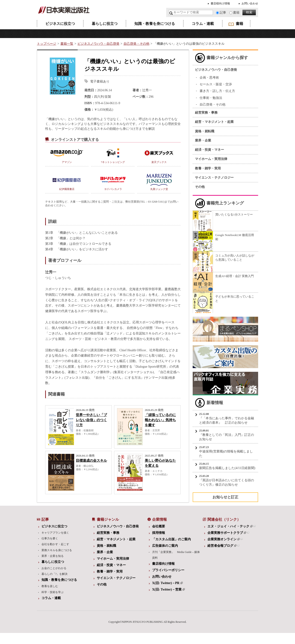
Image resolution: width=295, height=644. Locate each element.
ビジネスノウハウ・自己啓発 (98, 44)
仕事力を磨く (50, 538)
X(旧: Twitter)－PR (167, 583)
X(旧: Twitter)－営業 (168, 589)
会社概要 (159, 526)
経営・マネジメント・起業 (214, 122)
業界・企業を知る (53, 556)
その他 (200, 187)
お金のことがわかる (54, 568)
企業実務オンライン (224, 539)
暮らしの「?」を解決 (55, 574)
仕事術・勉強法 (211, 98)
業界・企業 (203, 140)
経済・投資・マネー (209, 150)
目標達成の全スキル (91, 461)
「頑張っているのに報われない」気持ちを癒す (160, 420)
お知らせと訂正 (225, 497)
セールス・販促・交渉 (216, 84)
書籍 (236, 13)
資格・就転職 (205, 131)
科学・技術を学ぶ (53, 592)
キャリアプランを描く (55, 533)
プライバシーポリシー (168, 570)
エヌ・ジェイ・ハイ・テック (230, 526)
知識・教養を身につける (155, 24)
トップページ (47, 44)
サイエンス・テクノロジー (214, 178)
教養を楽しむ (50, 586)
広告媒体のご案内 (165, 546)
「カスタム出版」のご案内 (171, 539)
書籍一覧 (67, 44)
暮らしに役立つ (105, 24)
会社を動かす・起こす (55, 544)
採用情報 (159, 533)
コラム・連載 (203, 24)
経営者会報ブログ (222, 546)
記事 (223, 13)
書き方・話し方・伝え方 (217, 91)
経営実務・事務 (206, 113)
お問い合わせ (250, 3)
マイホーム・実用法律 (211, 159)
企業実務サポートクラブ (227, 533)
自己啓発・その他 (136, 44)
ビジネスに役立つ (60, 24)
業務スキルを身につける (57, 550)
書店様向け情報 (220, 3)
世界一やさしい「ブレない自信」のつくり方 (91, 420)
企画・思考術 (209, 78)
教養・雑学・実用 (208, 168)
